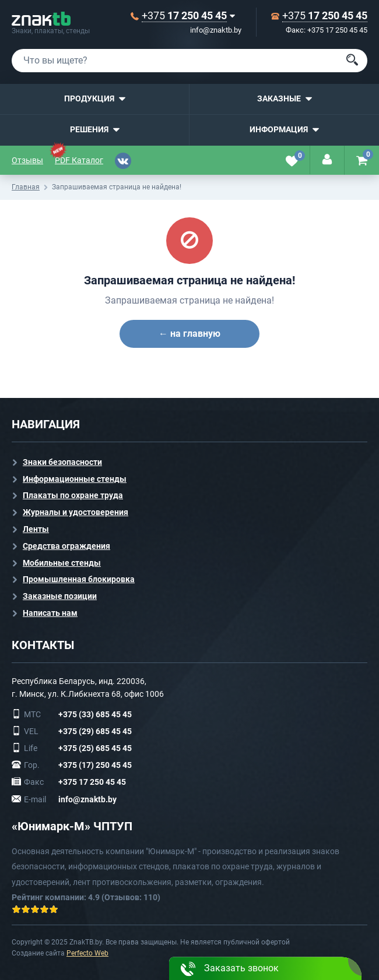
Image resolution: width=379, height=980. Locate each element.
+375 (184, 15)
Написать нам (50, 613)
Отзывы (27, 160)
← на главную (189, 334)
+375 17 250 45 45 (92, 782)
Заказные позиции (60, 596)
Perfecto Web (87, 953)
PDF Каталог (79, 160)
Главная (26, 187)
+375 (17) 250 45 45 (95, 765)
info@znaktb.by (216, 30)
